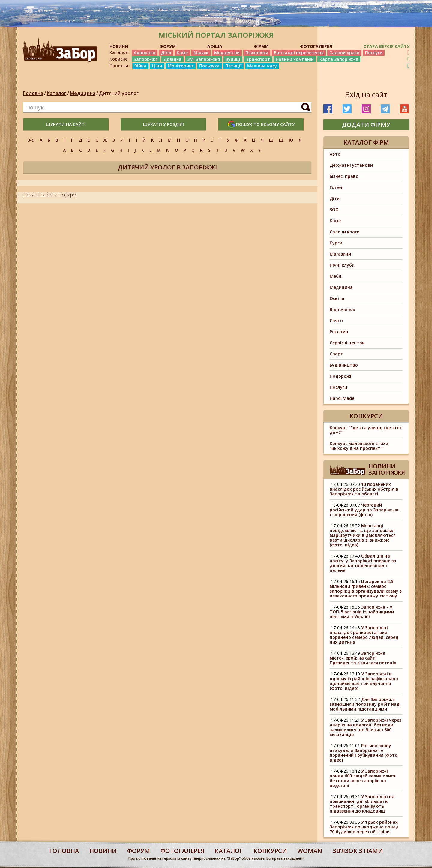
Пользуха (209, 66)
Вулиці (233, 59)
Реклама (339, 332)
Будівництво (344, 365)
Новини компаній (295, 59)
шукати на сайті (66, 124)
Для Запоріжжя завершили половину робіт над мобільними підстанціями (365, 704)
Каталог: (119, 52)
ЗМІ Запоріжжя (204, 59)
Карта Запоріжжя (339, 59)
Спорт (336, 354)
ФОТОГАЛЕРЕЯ (316, 46)
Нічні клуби (342, 265)
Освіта (337, 298)
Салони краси (344, 53)
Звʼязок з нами (358, 851)
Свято (336, 320)
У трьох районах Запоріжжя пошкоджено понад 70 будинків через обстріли (364, 827)
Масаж (201, 53)
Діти (166, 53)
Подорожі (340, 376)
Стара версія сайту (387, 46)
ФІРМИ (261, 46)
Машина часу (262, 66)
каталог (229, 851)
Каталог (57, 93)
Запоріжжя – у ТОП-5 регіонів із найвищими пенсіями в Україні (362, 612)
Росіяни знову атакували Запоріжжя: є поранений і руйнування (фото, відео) (364, 753)
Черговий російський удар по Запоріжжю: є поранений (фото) (365, 510)
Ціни (157, 66)
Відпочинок (342, 309)
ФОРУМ (168, 46)
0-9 (31, 140)
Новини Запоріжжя (387, 469)
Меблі (336, 276)
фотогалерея (182, 851)
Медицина (83, 93)
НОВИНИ (119, 46)
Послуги (374, 53)
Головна (33, 93)
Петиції (233, 66)
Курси (336, 243)
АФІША (215, 46)
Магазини (340, 254)
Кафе (182, 53)
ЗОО (334, 210)
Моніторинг (181, 66)
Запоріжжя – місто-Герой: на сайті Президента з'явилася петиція (363, 658)
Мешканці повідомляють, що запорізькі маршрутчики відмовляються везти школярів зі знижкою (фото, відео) (363, 535)
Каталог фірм (366, 142)
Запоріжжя (146, 59)
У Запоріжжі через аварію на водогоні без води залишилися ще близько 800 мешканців (366, 727)
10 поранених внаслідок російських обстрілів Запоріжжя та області (364, 489)
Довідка (172, 59)
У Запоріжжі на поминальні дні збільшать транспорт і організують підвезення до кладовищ (362, 804)
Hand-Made (342, 398)
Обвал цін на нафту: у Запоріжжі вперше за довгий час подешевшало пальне (363, 563)
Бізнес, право (344, 176)
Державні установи (351, 165)
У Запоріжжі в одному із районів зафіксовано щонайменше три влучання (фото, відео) (364, 681)
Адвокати (145, 53)
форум (139, 851)
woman (310, 851)
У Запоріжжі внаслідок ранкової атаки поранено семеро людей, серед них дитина (364, 635)
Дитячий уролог (119, 93)
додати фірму (366, 125)
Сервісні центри (347, 343)
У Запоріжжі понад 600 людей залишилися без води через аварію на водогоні (363, 778)
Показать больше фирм (50, 195)
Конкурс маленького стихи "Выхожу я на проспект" (359, 446)
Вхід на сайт (366, 94)
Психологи (257, 53)
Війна (140, 66)
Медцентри (227, 53)
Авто (335, 154)
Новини (103, 851)
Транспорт (258, 59)
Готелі (337, 187)
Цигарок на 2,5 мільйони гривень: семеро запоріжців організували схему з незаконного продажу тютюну (366, 589)
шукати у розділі (163, 124)
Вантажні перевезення (299, 53)
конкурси (270, 851)
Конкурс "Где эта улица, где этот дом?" (366, 430)
